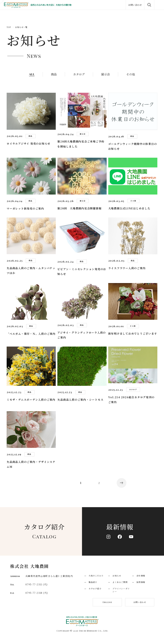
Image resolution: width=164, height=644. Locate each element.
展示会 (105, 74)
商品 (54, 74)
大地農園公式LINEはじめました (129, 208)
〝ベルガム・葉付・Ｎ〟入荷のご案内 (31, 334)
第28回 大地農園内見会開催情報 (79, 208)
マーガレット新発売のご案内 (25, 209)
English (107, 602)
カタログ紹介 (95, 589)
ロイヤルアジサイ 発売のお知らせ (29, 144)
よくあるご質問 (120, 582)
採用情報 (141, 582)
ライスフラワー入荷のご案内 (127, 268)
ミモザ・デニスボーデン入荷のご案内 (31, 400)
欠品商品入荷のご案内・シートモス (80, 400)
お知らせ (117, 576)
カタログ (79, 74)
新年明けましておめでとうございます (133, 334)
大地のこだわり (96, 576)
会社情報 (141, 576)
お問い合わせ (140, 602)
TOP (9, 27)
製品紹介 (93, 582)
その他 (131, 74)
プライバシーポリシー (121, 590)
